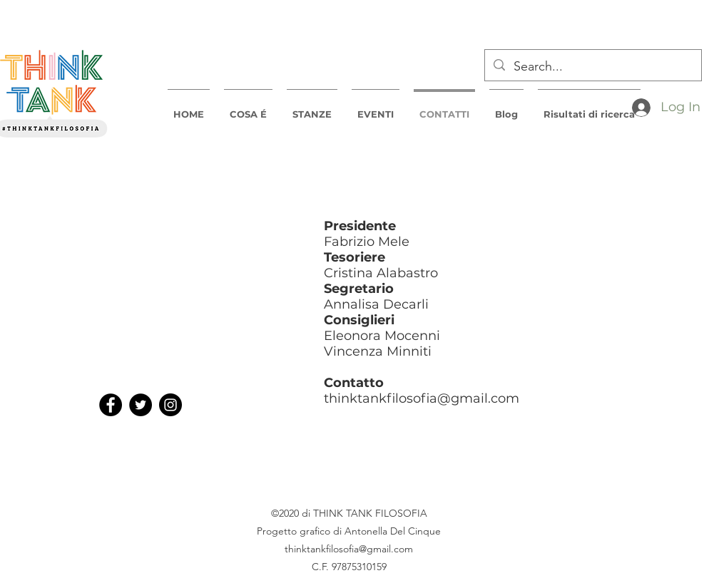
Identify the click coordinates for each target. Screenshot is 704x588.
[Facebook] (111, 405)
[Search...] (592, 67)
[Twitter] (141, 405)
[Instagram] (170, 405)
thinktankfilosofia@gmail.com (422, 398)
